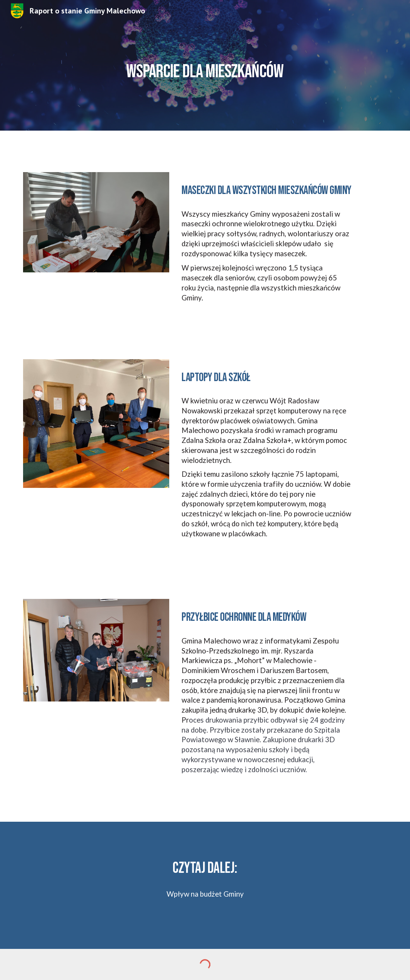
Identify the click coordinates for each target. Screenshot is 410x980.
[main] (205, 65)
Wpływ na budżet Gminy (205, 894)
